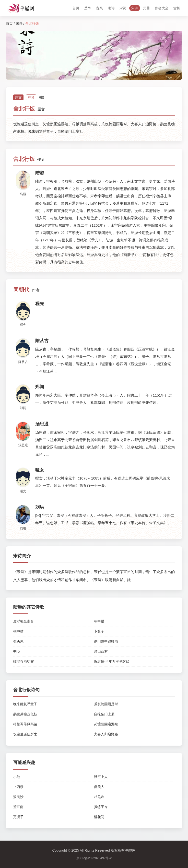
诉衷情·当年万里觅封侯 (112, 661)
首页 (76, 8)
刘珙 (23, 528)
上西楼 (18, 787)
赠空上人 (101, 777)
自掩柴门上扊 (104, 714)
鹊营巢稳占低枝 (25, 714)
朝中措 (99, 621)
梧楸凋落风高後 (25, 724)
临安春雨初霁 (23, 661)
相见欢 (99, 797)
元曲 (146, 8)
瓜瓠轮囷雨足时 (106, 704)
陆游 (23, 194)
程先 (23, 325)
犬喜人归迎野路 (106, 734)
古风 (99, 8)
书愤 (17, 651)
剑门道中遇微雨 (106, 641)
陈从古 (23, 362)
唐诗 (111, 8)
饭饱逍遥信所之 (25, 734)
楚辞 (88, 8)
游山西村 (101, 651)
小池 (17, 777)
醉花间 (99, 817)
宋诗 (135, 8)
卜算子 (99, 631)
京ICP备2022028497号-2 (94, 858)
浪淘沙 (18, 797)
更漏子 (18, 817)
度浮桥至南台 (23, 621)
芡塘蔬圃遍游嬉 (106, 724)
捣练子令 (101, 807)
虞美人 (99, 787)
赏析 (177, 8)
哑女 (23, 491)
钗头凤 (18, 641)
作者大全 (162, 8)
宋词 (123, 8)
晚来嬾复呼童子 (25, 704)
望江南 (18, 807)
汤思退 (23, 445)
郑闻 (23, 408)
